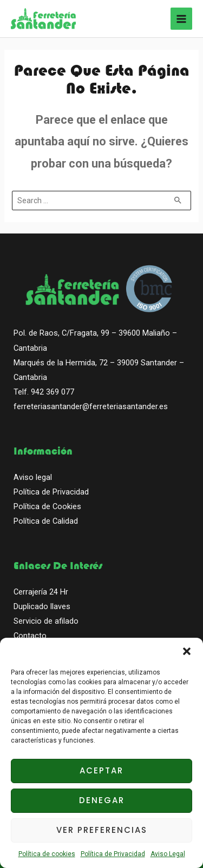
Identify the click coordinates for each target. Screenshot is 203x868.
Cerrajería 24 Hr (41, 592)
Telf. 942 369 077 (44, 392)
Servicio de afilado (46, 621)
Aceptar (101, 770)
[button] (187, 651)
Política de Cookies (47, 506)
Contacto (30, 636)
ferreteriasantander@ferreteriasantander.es (91, 406)
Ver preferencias (102, 830)
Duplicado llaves (42, 606)
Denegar (102, 800)
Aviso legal (33, 477)
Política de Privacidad (113, 854)
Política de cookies (47, 854)
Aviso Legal (168, 854)
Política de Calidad (46, 521)
